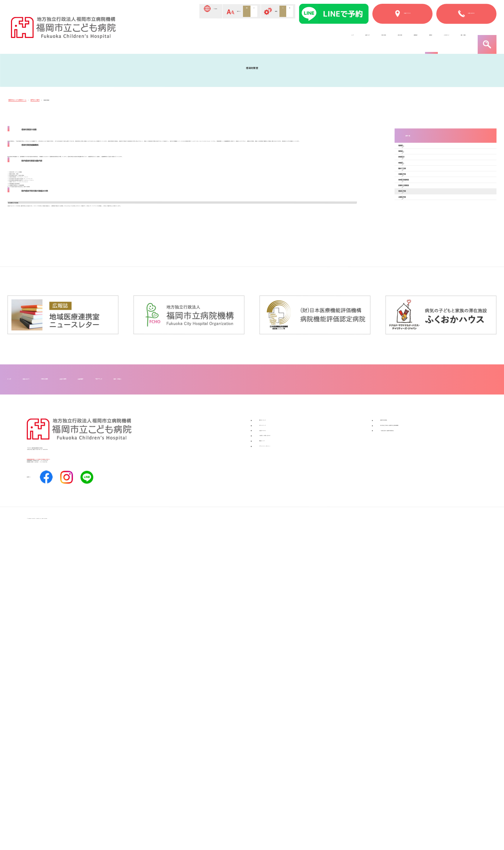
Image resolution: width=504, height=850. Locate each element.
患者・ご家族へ (446, 39)
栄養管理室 (422, 249)
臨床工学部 (422, 233)
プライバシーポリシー (289, 763)
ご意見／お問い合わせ (289, 738)
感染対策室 (422, 299)
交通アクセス (277, 726)
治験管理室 (422, 316)
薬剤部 (417, 183)
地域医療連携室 (427, 266)
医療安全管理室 (427, 283)
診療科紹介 (315, 39)
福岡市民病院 (398, 702)
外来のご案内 (227, 39)
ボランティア (277, 714)
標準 (215, 11)
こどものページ (395, 39)
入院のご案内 (273, 39)
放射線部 (419, 200)
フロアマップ (262, 657)
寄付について (277, 702)
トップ (145, 39)
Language (147, 12)
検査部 (417, 216)
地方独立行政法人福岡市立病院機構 (428, 714)
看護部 (417, 167)
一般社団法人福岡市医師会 (416, 726)
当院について (182, 39)
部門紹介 (352, 39)
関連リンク (274, 750)
